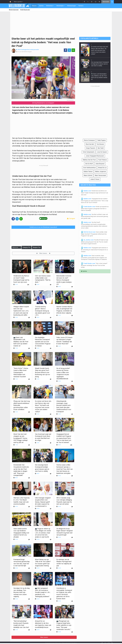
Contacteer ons (50, 639)
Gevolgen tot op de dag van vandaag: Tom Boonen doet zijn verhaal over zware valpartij (22, 592)
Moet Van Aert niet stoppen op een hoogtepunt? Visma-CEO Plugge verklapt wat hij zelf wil (21, 438)
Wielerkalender (14, 10)
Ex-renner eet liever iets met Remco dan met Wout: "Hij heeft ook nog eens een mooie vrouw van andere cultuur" (100, 50)
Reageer (30, 52)
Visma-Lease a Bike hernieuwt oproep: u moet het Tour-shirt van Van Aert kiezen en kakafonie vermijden (65, 469)
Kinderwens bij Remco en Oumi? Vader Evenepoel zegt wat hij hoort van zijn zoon (95, 193)
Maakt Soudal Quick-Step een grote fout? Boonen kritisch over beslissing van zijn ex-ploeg (43, 372)
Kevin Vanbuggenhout (24, 50)
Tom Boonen (100, 144)
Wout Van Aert (90, 144)
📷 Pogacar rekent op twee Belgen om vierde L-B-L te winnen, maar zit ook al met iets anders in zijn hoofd (43, 533)
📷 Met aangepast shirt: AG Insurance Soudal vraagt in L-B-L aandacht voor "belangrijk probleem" (43, 592)
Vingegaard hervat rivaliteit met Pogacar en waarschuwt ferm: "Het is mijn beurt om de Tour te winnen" (64, 438)
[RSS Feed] (112, 639)
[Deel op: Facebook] (65, 50)
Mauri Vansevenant (100, 175)
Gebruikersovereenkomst (44, 640)
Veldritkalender (25, 10)
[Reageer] (29, 285)
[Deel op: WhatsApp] (73, 50)
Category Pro (27, 247)
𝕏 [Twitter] (105, 639)
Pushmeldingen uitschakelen (77, 640)
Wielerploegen (72, 6)
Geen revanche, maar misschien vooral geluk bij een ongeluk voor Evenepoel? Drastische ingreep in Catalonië (94, 257)
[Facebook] (102, 639)
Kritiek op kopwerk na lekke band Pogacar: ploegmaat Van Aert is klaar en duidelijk (95, 208)
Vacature (74, 639)
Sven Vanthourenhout (89, 168)
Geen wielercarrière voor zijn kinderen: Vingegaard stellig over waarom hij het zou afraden (21, 533)
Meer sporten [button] (18, 2)
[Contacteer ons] (109, 639)
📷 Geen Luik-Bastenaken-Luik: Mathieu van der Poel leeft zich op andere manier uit (21, 342)
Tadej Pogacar (101, 140)
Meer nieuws (43, 253)
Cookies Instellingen (60, 640)
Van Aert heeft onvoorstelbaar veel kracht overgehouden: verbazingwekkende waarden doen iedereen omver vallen (94, 225)
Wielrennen (49, 6)
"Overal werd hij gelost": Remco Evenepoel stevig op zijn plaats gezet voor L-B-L (42, 311)
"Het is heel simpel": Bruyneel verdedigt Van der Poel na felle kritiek (94, 265)
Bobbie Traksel (88, 172)
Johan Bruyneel (100, 164)
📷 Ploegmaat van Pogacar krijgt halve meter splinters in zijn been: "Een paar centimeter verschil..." (64, 625)
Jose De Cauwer (102, 152)
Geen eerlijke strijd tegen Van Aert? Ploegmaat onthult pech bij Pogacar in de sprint (94, 234)
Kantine (41, 6)
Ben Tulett (101, 148)
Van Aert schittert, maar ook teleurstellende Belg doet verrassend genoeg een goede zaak (94, 216)
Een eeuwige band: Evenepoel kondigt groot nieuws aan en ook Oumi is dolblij (100, 64)
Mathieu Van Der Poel (89, 160)
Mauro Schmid (88, 175)
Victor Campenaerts (89, 152)
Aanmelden (106, 2)
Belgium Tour (37, 247)
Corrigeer (71, 218)
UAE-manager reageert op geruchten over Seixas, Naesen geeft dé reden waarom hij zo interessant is (43, 502)
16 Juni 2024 (21, 52)
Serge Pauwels (91, 148)
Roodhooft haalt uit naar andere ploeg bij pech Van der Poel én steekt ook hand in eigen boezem (95, 242)
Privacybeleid (66, 639)
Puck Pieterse (103, 160)
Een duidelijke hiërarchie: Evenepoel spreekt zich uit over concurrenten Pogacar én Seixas (43, 342)
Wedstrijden (60, 6)
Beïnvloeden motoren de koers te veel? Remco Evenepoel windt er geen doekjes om (64, 280)
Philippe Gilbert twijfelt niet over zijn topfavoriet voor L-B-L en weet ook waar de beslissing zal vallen (21, 311)
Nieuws (34, 6)
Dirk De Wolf (89, 164)
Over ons (58, 639)
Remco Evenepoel (89, 140)
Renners (81, 6)
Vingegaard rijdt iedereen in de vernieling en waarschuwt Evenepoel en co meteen (94, 250)
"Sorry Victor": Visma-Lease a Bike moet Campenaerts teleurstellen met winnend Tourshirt (21, 372)
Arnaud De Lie (102, 168)
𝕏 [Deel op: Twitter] (69, 50)
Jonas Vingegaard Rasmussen (95, 156)
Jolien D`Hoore (95, 179)
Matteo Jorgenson (101, 172)
